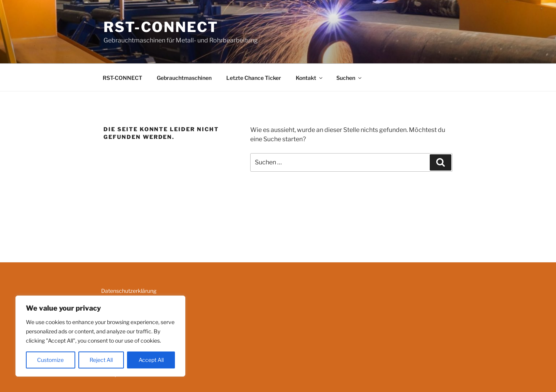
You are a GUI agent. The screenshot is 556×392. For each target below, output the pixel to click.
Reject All (101, 360)
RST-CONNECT (161, 27)
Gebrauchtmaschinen (184, 78)
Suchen (349, 78)
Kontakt (310, 78)
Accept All (151, 360)
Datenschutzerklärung (129, 291)
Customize (50, 360)
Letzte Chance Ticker (254, 78)
